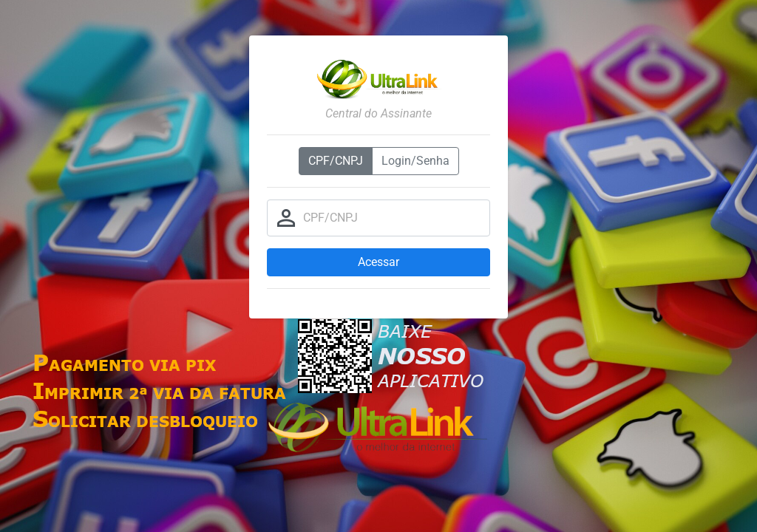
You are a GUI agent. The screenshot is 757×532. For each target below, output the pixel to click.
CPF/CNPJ (336, 161)
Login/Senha (415, 161)
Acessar (378, 262)
